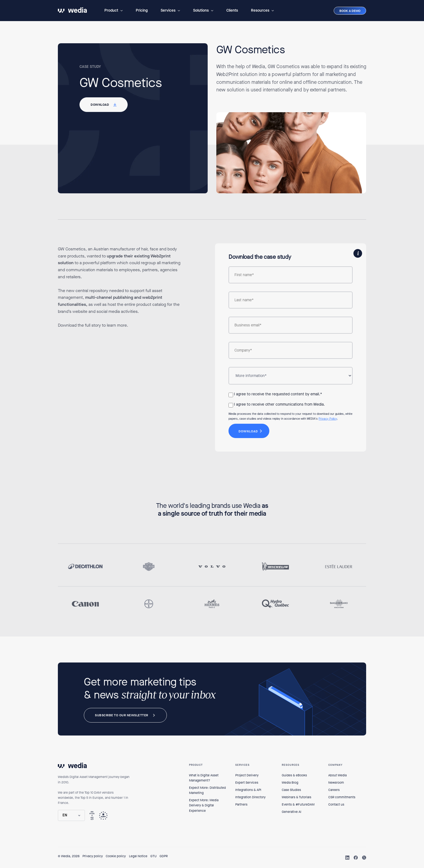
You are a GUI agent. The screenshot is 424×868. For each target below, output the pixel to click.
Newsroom (336, 783)
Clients (232, 10)
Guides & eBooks (294, 775)
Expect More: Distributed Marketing (207, 790)
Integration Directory (250, 797)
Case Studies (291, 790)
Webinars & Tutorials (297, 797)
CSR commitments (342, 797)
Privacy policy (93, 856)
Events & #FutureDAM (298, 804)
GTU (153, 856)
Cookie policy (116, 856)
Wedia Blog (290, 783)
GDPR (164, 856)
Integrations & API (248, 790)
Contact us (336, 804)
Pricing (142, 10)
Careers (334, 790)
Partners (241, 804)
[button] (114, 11)
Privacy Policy (328, 419)
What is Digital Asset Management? (204, 778)
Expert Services (247, 783)
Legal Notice (138, 856)
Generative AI (291, 812)
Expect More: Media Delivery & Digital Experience (204, 805)
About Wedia (337, 775)
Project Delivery (247, 775)
